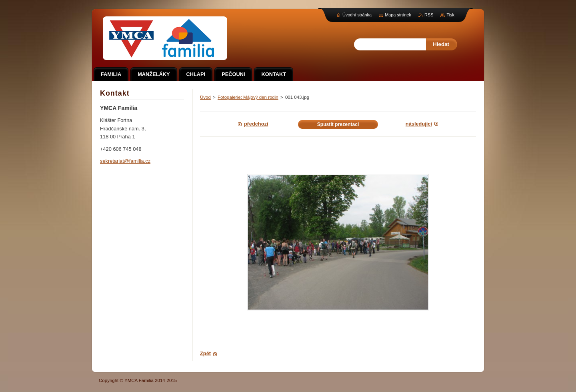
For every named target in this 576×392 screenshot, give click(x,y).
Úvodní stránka (357, 15)
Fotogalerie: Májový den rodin (248, 97)
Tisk (450, 15)
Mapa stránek (398, 15)
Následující (419, 124)
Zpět (205, 353)
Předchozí (256, 124)
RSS (429, 15)
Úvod (205, 97)
